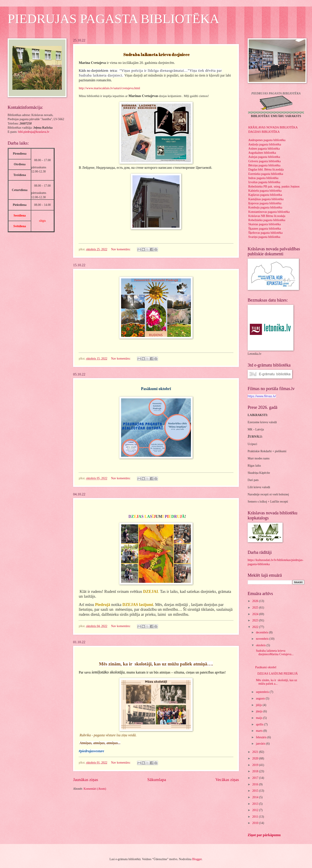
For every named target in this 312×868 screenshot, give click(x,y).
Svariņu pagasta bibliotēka (264, 237)
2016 (256, 784)
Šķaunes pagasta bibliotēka (265, 229)
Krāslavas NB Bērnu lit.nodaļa (267, 216)
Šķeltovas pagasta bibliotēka (265, 233)
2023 (256, 620)
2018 (256, 771)
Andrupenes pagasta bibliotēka (267, 140)
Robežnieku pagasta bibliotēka (267, 220)
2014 (256, 797)
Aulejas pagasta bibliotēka (264, 157)
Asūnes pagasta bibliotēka (264, 149)
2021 (256, 752)
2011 (256, 817)
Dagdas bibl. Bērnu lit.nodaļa (266, 170)
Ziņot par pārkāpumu (264, 835)
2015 (256, 791)
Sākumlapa (157, 780)
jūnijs (260, 711)
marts (260, 731)
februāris (262, 737)
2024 (256, 614)
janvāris (261, 744)
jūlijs (259, 705)
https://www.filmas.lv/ (262, 396)
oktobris (261, 645)
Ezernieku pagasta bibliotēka (266, 174)
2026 (256, 601)
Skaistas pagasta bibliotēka (265, 224)
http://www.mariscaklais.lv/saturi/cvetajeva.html (109, 88)
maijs (260, 718)
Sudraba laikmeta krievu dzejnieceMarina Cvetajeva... (274, 653)
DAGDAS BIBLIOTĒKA (264, 132)
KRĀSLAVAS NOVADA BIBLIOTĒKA (273, 127)
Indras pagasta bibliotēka (263, 178)
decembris (262, 632)
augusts (261, 698)
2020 (256, 758)
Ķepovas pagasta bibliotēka (265, 203)
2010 (256, 823)
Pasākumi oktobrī (266, 667)
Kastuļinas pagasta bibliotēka (266, 199)
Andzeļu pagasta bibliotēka (265, 144)
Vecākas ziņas (227, 780)
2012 (256, 810)
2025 (256, 608)
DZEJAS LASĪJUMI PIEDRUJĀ (276, 674)
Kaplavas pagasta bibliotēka (265, 195)
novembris (263, 639)
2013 (256, 804)
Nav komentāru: (121, 249)
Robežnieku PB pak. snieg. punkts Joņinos (274, 187)
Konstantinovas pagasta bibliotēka (269, 212)
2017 (256, 778)
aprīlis (260, 724)
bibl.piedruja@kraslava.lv (34, 132)
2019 (256, 765)
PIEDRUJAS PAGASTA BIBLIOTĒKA (113, 19)
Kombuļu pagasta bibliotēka (265, 207)
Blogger (197, 859)
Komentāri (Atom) (95, 789)
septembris (263, 692)
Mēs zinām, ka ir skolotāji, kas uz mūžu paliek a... (276, 682)
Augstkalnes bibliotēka (262, 153)
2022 (256, 627)
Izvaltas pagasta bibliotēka (264, 182)
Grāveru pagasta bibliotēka (265, 161)
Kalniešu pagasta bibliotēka (265, 191)
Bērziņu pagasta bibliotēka (264, 165)
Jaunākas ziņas (86, 780)
